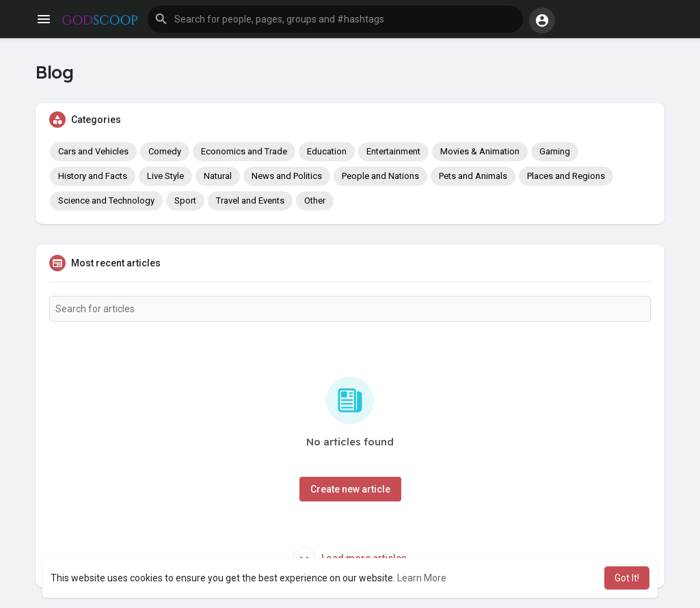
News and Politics (287, 176)
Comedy (165, 151)
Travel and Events (250, 201)
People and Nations (380, 176)
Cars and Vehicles (93, 151)
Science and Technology (106, 201)
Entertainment (393, 151)
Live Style (165, 176)
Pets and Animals (473, 176)
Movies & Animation (480, 151)
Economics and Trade (244, 151)
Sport (185, 201)
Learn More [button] (422, 578)
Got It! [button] (627, 578)
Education (327, 151)
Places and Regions (566, 176)
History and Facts (93, 176)
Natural (218, 176)
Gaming (555, 151)
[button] (335, 19)
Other (315, 201)
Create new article (350, 489)
